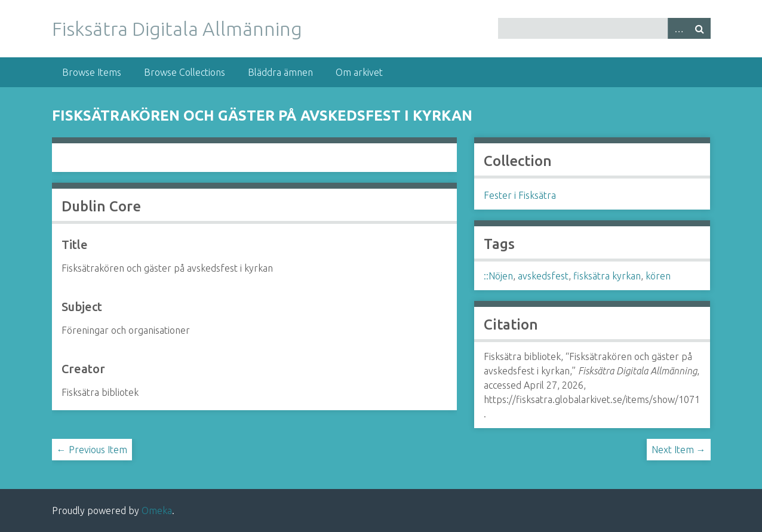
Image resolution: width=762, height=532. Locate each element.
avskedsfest (543, 276)
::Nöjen (498, 276)
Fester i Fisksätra (520, 195)
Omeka (157, 511)
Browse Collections (185, 72)
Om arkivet (359, 72)
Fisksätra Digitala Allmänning (177, 29)
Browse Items (92, 72)
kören (658, 276)
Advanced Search (678, 28)
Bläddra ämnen (280, 72)
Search (700, 28)
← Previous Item (92, 450)
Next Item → (679, 450)
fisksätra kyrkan (607, 276)
